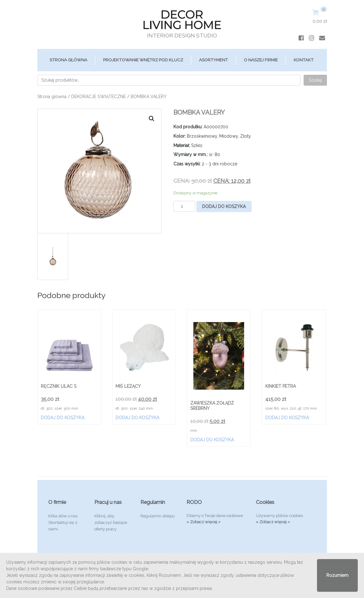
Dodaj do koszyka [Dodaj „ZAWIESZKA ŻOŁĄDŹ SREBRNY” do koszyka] (212, 440)
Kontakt (304, 60)
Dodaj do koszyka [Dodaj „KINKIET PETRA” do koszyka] (287, 418)
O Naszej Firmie (261, 60)
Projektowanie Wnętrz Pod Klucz (143, 60)
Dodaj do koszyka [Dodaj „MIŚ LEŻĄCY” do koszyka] (137, 418)
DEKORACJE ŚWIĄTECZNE (99, 97)
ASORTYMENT (213, 60)
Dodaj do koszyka (224, 206)
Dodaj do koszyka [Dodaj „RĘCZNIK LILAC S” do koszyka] (63, 418)
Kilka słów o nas (63, 516)
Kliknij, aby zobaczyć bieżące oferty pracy (111, 522)
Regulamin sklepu (158, 516)
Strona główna (68, 60)
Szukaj (315, 80)
